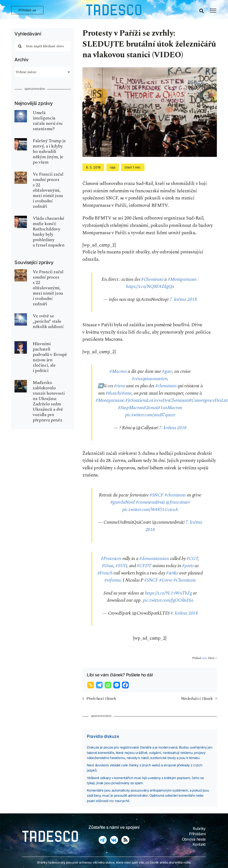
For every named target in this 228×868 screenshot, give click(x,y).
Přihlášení (197, 834)
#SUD (121, 566)
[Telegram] (100, 685)
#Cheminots (152, 279)
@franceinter (178, 502)
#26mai (151, 408)
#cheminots (166, 386)
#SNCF (157, 495)
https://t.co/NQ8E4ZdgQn (150, 287)
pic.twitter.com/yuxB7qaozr (150, 415)
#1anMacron (170, 408)
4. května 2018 (184, 613)
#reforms (112, 580)
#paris (188, 566)
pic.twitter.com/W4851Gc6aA (150, 510)
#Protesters (111, 559)
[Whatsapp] (109, 685)
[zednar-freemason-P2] (21, 174)
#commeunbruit (150, 502)
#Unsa (108, 566)
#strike (172, 573)
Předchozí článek (101, 699)
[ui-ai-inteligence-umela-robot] (21, 112)
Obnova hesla (194, 839)
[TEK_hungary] (21, 382)
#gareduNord (123, 502)
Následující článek (197, 699)
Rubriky (199, 829)
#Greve (166, 580)
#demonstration (154, 559)
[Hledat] (20, 46)
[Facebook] (126, 685)
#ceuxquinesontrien (150, 379)
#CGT (192, 559)
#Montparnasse (182, 279)
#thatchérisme (119, 393)
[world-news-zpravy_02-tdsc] (21, 316)
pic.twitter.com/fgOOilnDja (168, 600)
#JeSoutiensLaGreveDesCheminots (157, 400)
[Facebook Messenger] (117, 685)
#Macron (118, 371)
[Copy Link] (91, 685)
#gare (167, 371)
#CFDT (144, 566)
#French (105, 573)
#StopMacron (131, 408)
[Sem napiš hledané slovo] (43, 46)
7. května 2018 (183, 300)
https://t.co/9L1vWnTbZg (168, 593)
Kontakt (199, 844)
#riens (119, 386)
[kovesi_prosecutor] (21, 343)
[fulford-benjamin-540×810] (21, 140)
